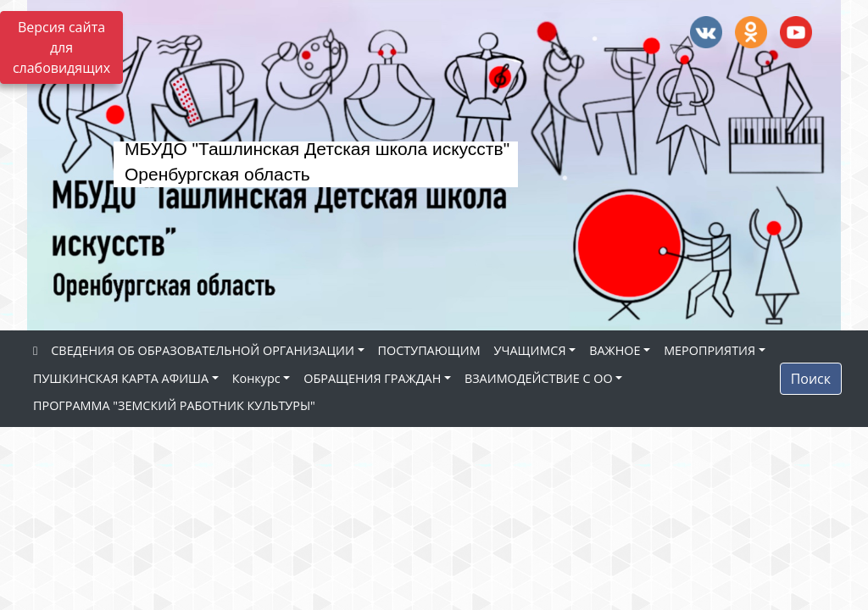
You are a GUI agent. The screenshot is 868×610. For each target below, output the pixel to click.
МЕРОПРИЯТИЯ (709, 350)
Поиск (811, 379)
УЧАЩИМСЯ (530, 350)
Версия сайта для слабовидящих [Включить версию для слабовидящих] (61, 47)
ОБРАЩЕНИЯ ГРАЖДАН (372, 378)
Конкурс (256, 378)
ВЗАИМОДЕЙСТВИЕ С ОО (539, 378)
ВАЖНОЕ (615, 350)
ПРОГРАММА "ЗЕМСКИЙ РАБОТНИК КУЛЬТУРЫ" (174, 405)
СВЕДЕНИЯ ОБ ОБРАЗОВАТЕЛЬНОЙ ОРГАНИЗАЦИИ (203, 350)
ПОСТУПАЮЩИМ (429, 350)
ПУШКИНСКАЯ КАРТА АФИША (121, 378)
